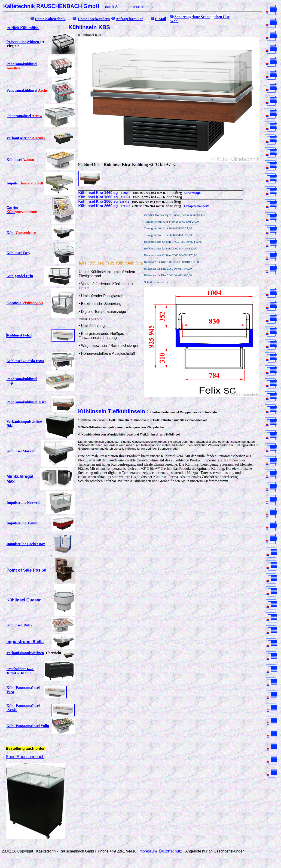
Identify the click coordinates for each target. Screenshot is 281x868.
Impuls (25, 183)
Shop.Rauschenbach (25, 757)
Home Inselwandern (94, 19)
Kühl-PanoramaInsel (28, 726)
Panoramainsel (25, 116)
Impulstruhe (24, 502)
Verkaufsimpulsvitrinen (25, 653)
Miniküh (14, 476)
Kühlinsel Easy (18, 253)
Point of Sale (26, 570)
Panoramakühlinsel (26, 402)
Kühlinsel (20, 160)
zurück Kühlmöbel (23, 28)
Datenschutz (171, 851)
